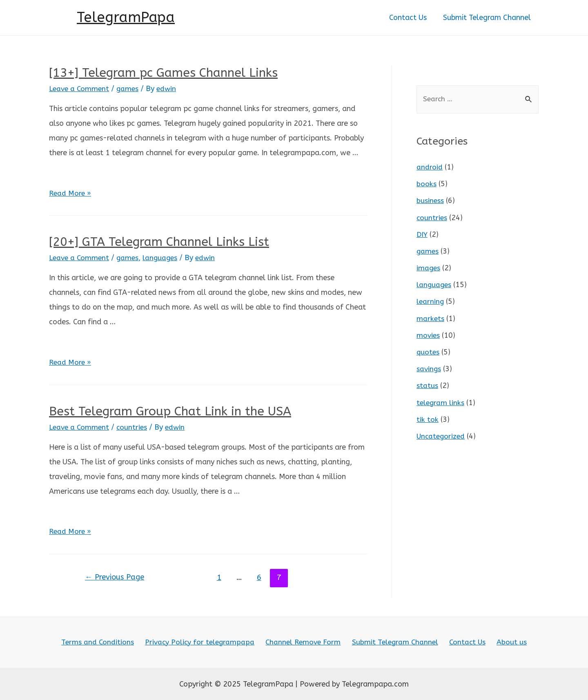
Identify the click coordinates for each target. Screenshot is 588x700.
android (430, 167)
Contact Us (410, 18)
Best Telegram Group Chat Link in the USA (170, 410)
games (130, 89)
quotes (428, 350)
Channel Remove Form (305, 642)
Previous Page (117, 576)
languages (164, 258)
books (427, 184)
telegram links (441, 399)
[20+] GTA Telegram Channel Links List (159, 242)
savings (429, 366)
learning (431, 300)
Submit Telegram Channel (488, 18)
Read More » (71, 193)
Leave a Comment (80, 89)
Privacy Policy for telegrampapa (203, 642)
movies (429, 333)
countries (135, 426)
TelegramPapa (126, 17)
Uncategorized (442, 432)
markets (431, 317)
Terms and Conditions (104, 642)
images (429, 267)
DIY (422, 234)
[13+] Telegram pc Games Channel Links (163, 73)
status (427, 383)
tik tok (428, 416)
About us (506, 642)
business (430, 201)
